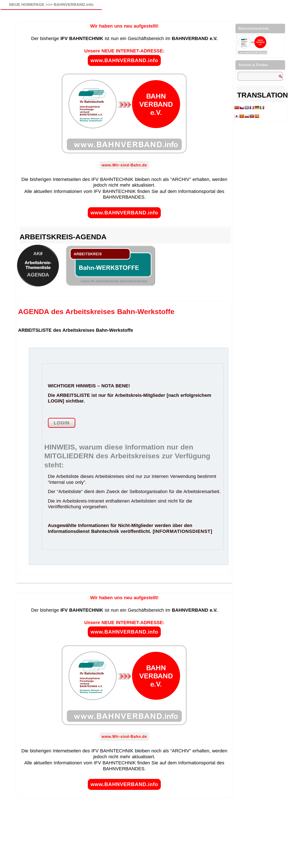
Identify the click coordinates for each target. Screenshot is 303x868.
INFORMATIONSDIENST (182, 531)
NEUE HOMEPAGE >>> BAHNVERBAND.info (51, 5)
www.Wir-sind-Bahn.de (124, 165)
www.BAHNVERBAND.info (124, 60)
